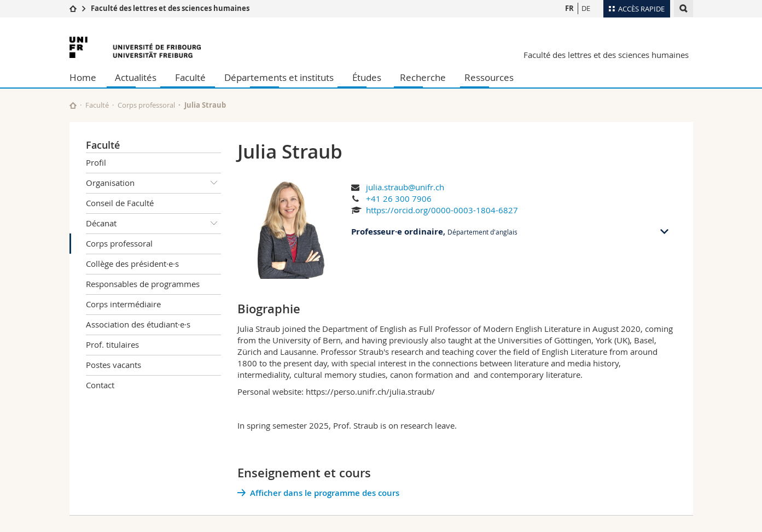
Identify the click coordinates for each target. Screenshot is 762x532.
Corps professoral (146, 105)
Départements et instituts (279, 77)
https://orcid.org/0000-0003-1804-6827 (442, 210)
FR (569, 8)
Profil (96, 162)
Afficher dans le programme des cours (325, 493)
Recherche (423, 77)
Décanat (154, 224)
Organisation (154, 183)
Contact (100, 385)
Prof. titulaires (112, 344)
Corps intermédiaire (123, 304)
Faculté (190, 77)
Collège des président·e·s (132, 264)
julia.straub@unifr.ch (405, 187)
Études (367, 77)
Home (83, 77)
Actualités (136, 77)
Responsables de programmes (143, 284)
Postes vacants (114, 365)
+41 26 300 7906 (399, 198)
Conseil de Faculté (120, 203)
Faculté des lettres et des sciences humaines (170, 8)
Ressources (489, 77)
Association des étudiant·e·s (138, 324)
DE (586, 8)
